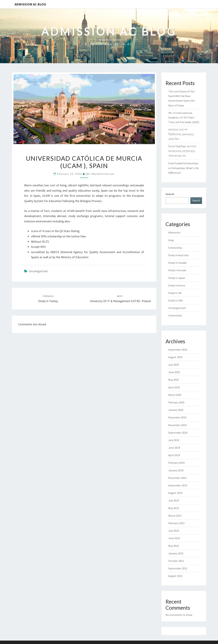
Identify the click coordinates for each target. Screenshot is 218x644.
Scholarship (175, 248)
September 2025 (178, 350)
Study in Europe (177, 270)
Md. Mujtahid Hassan (100, 174)
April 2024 (174, 455)
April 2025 (174, 387)
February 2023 (176, 523)
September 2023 (178, 485)
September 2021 (178, 568)
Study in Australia (178, 255)
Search (170, 194)
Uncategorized (38, 271)
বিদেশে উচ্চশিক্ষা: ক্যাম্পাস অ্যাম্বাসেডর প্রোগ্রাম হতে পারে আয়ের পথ (182, 151)
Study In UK (175, 293)
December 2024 (177, 417)
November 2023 (177, 478)
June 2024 (174, 448)
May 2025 (174, 380)
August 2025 (175, 357)
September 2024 (178, 433)
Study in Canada (177, 263)
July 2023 (174, 500)
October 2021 (176, 561)
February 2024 (176, 463)
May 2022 (174, 546)
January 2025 (176, 410)
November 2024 (177, 425)
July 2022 (174, 531)
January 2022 (176, 553)
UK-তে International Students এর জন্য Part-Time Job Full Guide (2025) (184, 117)
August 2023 (175, 493)
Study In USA (176, 300)
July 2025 (174, 365)
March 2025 (175, 395)
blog (171, 240)
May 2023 (174, 508)
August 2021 (175, 576)
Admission (174, 232)
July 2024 (174, 440)
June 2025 (174, 372)
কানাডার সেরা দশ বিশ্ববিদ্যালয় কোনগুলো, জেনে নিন (181, 134)
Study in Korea (177, 285)
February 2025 (176, 402)
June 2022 (174, 538)
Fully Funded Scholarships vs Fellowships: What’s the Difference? (184, 168)
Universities (175, 315)
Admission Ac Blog (30, 4)
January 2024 (176, 470)
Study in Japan (177, 278)
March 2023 (175, 516)
